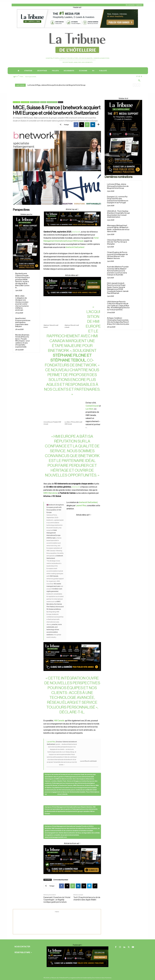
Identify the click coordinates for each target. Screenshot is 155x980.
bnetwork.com (52, 794)
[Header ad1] (77, 28)
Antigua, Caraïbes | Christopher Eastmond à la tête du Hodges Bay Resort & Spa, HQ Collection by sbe (118, 321)
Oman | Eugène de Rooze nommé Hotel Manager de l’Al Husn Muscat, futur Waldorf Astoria (117, 255)
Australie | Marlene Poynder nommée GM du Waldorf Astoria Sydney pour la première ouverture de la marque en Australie (118, 271)
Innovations (52, 102)
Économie (25, 102)
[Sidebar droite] (26, 243)
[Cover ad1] (72, 860)
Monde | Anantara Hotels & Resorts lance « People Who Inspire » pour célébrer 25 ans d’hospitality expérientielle (23, 341)
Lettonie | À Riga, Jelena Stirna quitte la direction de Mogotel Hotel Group (56, 85)
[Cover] (72, 229)
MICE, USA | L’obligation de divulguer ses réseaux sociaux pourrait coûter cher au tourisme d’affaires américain (22, 303)
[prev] (135, 85)
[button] (139, 81)
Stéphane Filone (70, 355)
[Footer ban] (77, 957)
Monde (43, 102)
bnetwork (76, 232)
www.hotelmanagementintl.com (56, 837)
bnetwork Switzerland (88, 502)
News (61, 102)
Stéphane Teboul (68, 360)
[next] (138, 85)
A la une (16, 102)
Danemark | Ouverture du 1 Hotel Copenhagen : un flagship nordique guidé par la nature (57, 900)
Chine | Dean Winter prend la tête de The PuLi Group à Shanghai (118, 242)
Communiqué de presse (60, 880)
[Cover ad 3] (72, 298)
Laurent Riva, (51, 742)
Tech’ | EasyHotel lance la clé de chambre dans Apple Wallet (87, 899)
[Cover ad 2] (72, 594)
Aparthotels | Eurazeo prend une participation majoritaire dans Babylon (23, 322)
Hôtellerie (35, 102)
